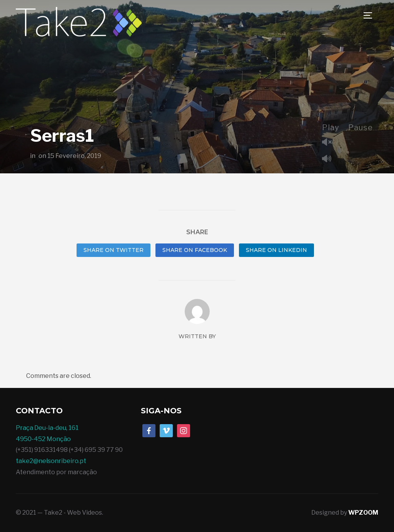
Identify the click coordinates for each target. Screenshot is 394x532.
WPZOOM (363, 513)
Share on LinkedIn (276, 250)
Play (331, 128)
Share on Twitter (114, 250)
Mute (330, 159)
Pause (361, 128)
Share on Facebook (195, 250)
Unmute (330, 143)
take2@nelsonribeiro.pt (51, 461)
